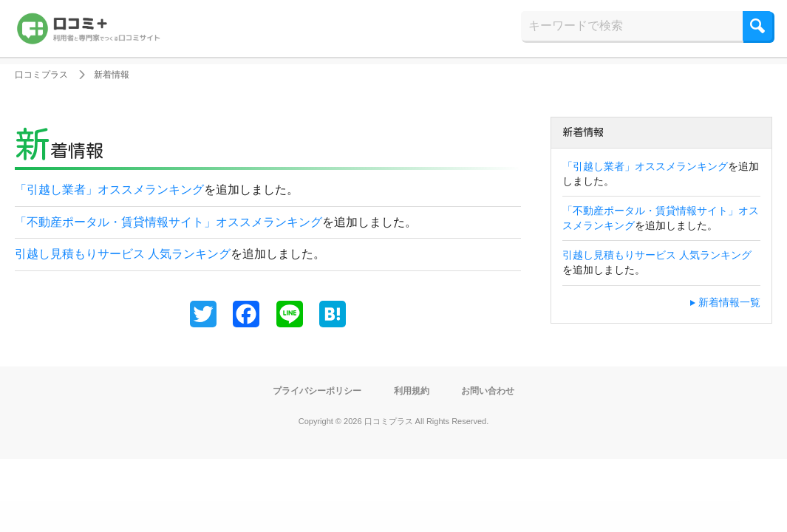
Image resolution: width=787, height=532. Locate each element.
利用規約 (415, 390)
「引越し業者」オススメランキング (109, 190)
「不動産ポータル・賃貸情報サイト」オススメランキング (168, 222)
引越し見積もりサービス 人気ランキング (123, 254)
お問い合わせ (498, 390)
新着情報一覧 (729, 302)
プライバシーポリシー (310, 390)
